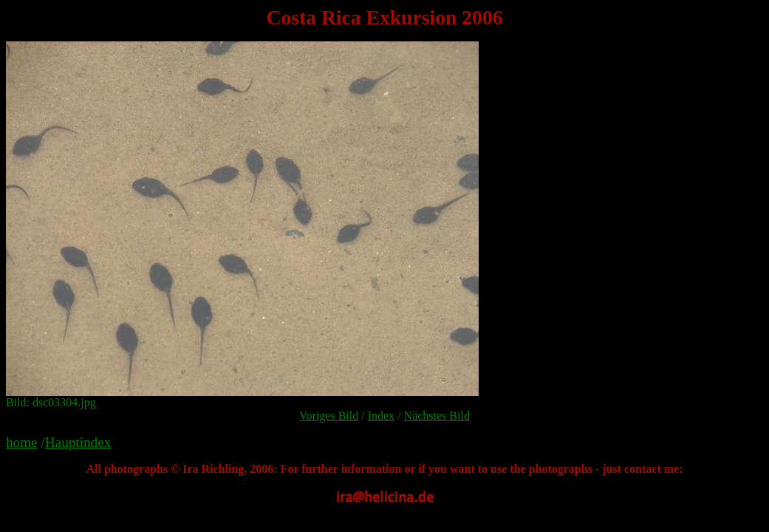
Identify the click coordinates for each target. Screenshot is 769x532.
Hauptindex (78, 442)
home (22, 442)
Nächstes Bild (437, 416)
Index (381, 416)
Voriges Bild (329, 416)
